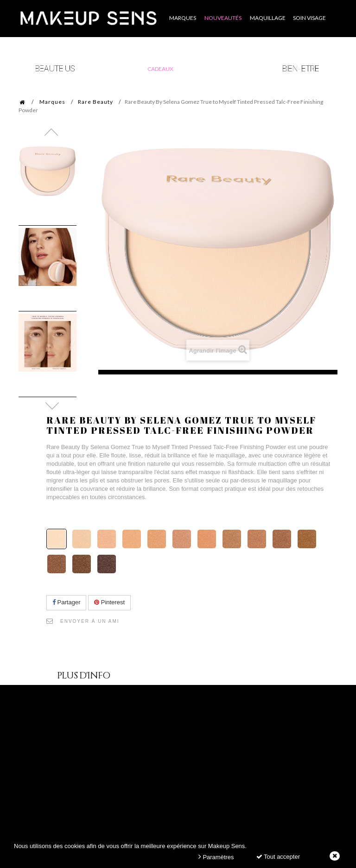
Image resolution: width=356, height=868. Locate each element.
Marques (52, 102)
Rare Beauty (95, 102)
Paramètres (216, 857)
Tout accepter (278, 857)
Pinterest (109, 602)
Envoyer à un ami (90, 621)
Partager (66, 602)
